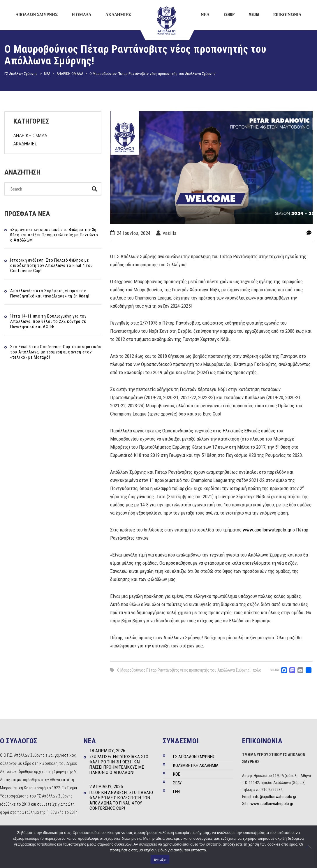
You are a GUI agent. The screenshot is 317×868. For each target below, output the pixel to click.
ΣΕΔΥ (177, 783)
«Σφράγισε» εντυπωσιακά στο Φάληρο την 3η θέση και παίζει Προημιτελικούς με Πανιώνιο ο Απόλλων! (54, 235)
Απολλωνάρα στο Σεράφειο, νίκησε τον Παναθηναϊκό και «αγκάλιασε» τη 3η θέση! (50, 293)
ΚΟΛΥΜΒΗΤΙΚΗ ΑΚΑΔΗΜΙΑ (196, 765)
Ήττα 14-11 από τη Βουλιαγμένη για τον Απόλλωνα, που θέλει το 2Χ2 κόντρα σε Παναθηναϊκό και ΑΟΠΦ (48, 321)
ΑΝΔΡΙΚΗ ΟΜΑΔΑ (30, 135)
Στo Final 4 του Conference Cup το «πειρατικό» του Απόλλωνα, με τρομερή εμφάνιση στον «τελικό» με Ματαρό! (56, 352)
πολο (257, 670)
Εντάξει (160, 859)
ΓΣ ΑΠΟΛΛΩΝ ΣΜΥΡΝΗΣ (194, 757)
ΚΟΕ (177, 774)
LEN (176, 792)
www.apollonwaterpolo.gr (272, 804)
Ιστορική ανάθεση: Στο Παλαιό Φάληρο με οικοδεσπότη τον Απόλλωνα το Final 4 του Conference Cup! (51, 265)
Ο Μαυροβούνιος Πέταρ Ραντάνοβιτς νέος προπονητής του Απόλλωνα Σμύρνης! (184, 670)
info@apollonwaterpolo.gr (275, 797)
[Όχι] (310, 847)
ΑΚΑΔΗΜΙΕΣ (25, 144)
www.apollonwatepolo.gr (267, 530)
